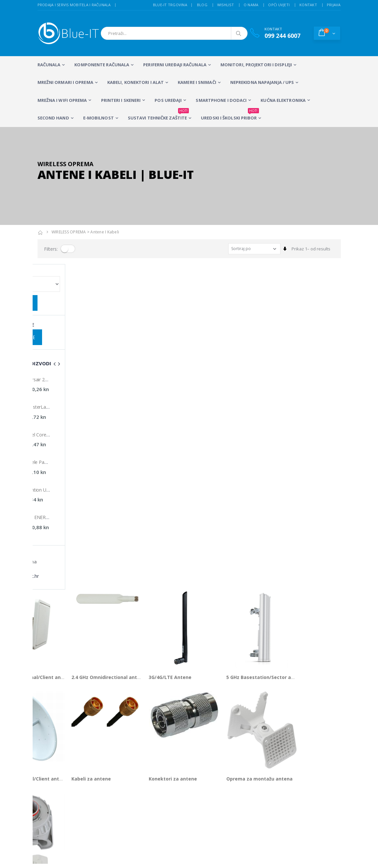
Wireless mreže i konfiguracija (230, 741)
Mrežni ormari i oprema (65, 82)
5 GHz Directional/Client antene (75, 453)
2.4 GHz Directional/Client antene (76, 352)
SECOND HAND (53, 118)
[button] (327, 33)
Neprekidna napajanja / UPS (262, 82)
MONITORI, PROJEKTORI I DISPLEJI (256, 65)
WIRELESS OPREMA (69, 232)
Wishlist (226, 5)
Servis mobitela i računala (239, 721)
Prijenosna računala (127, 724)
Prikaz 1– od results (311, 249)
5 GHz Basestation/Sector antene (309, 352)
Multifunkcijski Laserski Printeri (171, 736)
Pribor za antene (57, 555)
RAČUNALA (49, 65)
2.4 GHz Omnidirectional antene (152, 352)
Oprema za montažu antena (303, 453)
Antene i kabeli (105, 232)
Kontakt (308, 5)
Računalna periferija (167, 753)
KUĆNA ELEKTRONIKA (283, 100)
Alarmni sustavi (297, 721)
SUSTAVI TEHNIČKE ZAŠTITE (158, 115)
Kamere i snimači (197, 82)
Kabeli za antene (135, 453)
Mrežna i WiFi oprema (62, 100)
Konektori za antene (217, 453)
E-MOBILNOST (98, 118)
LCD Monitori (169, 721)
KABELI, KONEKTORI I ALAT (136, 82)
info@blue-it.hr (52, 689)
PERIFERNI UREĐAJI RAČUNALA (175, 65)
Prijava (334, 5)
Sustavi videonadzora (235, 730)
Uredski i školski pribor (230, 115)
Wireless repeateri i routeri (126, 756)
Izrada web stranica (302, 730)
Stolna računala (125, 739)
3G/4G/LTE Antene (214, 352)
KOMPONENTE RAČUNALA (102, 65)
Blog (202, 5)
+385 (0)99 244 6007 (67, 672)
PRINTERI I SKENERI (121, 100)
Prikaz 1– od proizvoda (60, 579)
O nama (251, 5)
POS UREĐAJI (168, 100)
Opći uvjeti (279, 5)
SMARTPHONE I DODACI (221, 100)
